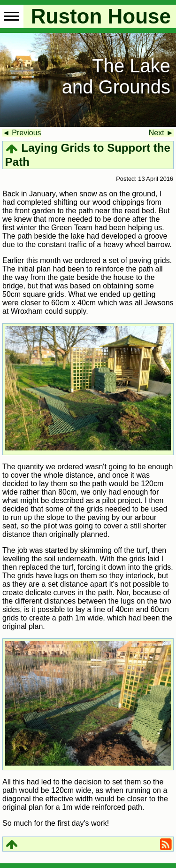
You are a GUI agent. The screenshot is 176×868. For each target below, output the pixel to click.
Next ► (161, 133)
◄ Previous (22, 133)
